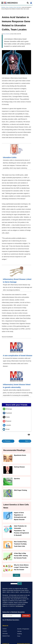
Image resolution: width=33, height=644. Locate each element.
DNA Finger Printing (20, 490)
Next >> (28, 441)
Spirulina (17, 479)
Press (19, 636)
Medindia (3, 7)
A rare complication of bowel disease (18, 356)
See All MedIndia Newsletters (11, 620)
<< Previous (7, 441)
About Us (5, 626)
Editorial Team (6, 636)
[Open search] (28, 3)
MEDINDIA (11, 3)
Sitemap (19, 631)
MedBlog (20, 634)
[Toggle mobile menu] (2, 3)
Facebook (7, 413)
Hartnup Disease (19, 467)
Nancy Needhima (7, 34)
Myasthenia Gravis (20, 455)
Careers (5, 629)
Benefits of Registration (23, 629)
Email (6, 429)
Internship (5, 633)
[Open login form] (31, 3)
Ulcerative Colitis (10, 157)
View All (17, 575)
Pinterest (7, 421)
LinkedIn (7, 425)
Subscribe (26, 616)
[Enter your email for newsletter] (12, 616)
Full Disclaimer (19, 606)
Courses (5, 631)
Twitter (6, 417)
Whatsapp (7, 409)
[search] (14, 584)
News (7, 7)
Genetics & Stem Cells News (15, 7)
